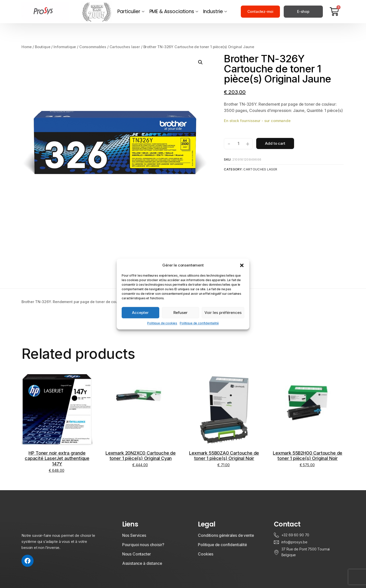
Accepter (140, 313)
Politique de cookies (162, 323)
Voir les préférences (223, 313)
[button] (242, 265)
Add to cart (275, 143)
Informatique (65, 46)
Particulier (131, 12)
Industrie (215, 12)
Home (27, 46)
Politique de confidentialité (199, 323)
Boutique (43, 46)
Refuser (180, 313)
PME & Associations (174, 12)
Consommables (93, 46)
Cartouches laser (125, 46)
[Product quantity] (238, 143)
